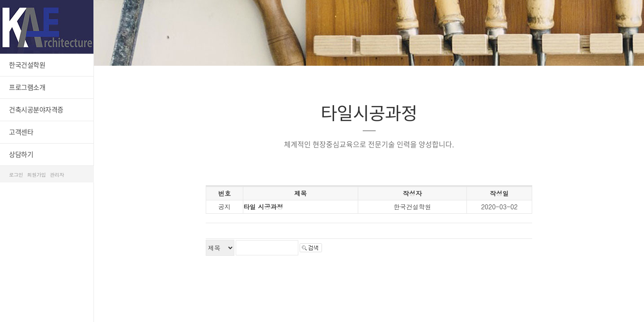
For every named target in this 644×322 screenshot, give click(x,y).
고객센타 (21, 132)
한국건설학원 (27, 65)
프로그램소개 (27, 87)
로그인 (16, 175)
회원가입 (37, 175)
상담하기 (21, 154)
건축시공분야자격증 (36, 110)
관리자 (57, 175)
